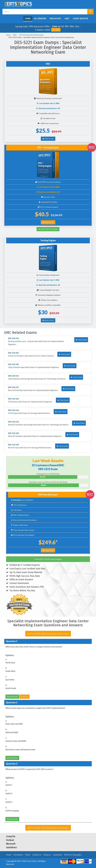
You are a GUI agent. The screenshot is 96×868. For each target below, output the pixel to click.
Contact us (37, 855)
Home (28, 18)
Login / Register (81, 18)
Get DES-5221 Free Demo (48, 229)
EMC (15, 35)
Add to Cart (48, 139)
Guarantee (57, 855)
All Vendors (40, 18)
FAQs (28, 855)
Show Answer (12, 697)
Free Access (55, 18)
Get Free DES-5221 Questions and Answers (48, 634)
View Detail (48, 550)
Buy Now (25, 697)
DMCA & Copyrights (73, 855)
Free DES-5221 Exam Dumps (48, 559)
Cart (67, 18)
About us (47, 855)
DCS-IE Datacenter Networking (31, 35)
